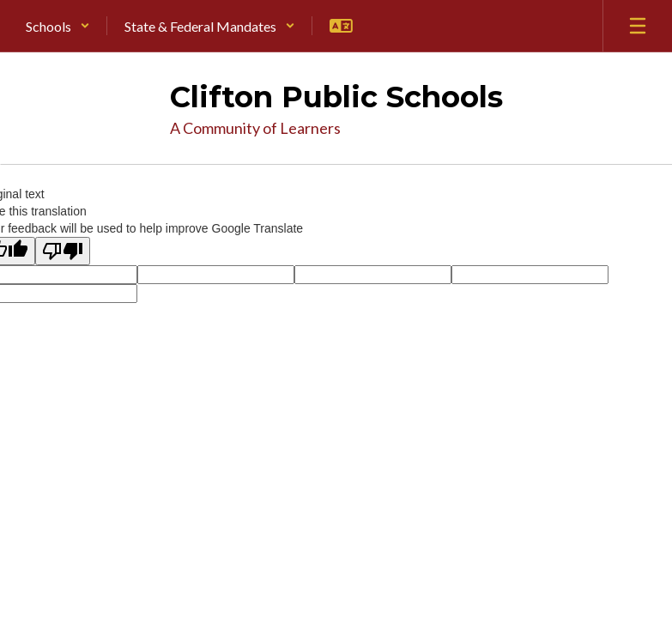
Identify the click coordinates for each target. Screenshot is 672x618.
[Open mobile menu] (638, 26)
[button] (58, 26)
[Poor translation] (63, 251)
